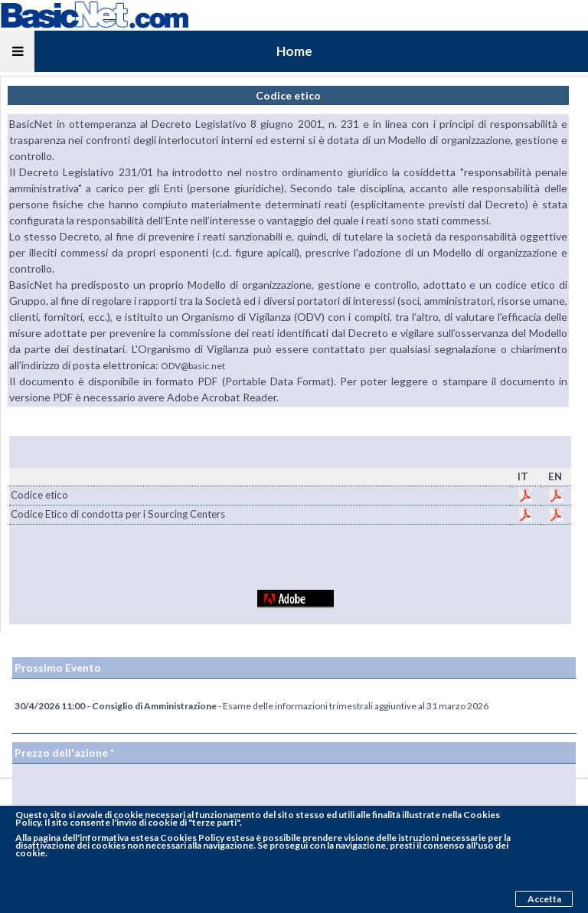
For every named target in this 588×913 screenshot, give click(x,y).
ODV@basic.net (193, 366)
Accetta (544, 899)
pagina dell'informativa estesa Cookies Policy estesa (144, 838)
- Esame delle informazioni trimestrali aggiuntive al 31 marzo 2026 (252, 706)
